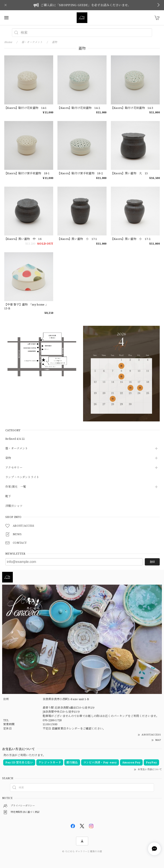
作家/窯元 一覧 (16, 487)
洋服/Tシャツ (14, 506)
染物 (8, 458)
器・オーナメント (17, 448)
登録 (152, 562)
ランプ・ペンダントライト (22, 477)
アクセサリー (14, 468)
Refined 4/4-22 (15, 439)
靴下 (8, 496)
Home (8, 42)
